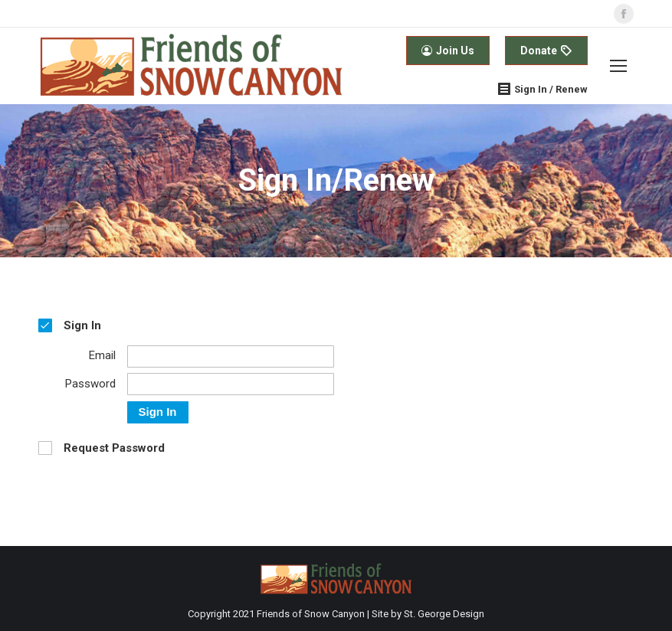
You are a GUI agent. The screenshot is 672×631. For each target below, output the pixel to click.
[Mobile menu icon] (618, 66)
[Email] (231, 356)
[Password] (231, 384)
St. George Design (444, 614)
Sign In (158, 412)
